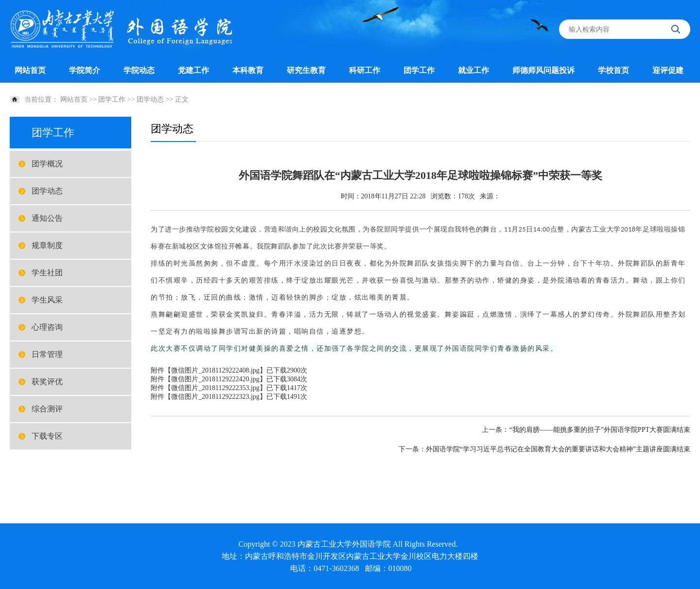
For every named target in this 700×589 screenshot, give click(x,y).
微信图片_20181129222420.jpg (215, 379)
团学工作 (419, 70)
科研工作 (365, 70)
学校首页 (613, 70)
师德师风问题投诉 (543, 70)
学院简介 (85, 70)
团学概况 (47, 164)
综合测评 (47, 409)
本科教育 (248, 70)
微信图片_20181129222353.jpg (215, 388)
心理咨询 (47, 327)
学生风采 (47, 300)
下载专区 (47, 436)
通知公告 (47, 218)
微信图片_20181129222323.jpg (215, 397)
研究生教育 (306, 70)
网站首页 (30, 70)
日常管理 (47, 354)
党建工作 (193, 70)
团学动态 (150, 99)
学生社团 (47, 273)
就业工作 (473, 70)
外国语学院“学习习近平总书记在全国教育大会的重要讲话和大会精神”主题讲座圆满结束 (558, 449)
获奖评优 (47, 382)
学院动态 (139, 70)
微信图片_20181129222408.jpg (215, 370)
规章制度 (47, 245)
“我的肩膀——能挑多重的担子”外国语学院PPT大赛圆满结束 (600, 430)
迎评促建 (668, 70)
